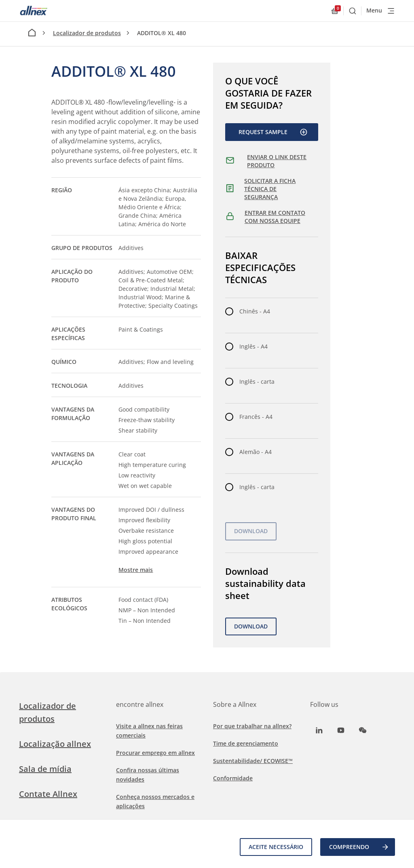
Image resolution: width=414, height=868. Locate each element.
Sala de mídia (45, 769)
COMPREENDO (359, 847)
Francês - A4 (256, 417)
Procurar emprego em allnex (155, 753)
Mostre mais (136, 570)
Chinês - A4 (255, 311)
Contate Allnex (48, 794)
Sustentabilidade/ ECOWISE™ (253, 761)
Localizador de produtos (87, 33)
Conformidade (233, 778)
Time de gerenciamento (246, 743)
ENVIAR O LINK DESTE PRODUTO (277, 161)
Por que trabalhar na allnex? (252, 726)
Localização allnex (55, 744)
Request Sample (273, 132)
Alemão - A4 (256, 452)
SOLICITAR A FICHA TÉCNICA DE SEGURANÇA (270, 189)
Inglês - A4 (253, 346)
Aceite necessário (276, 847)
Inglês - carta (257, 381)
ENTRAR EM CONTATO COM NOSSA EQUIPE (275, 217)
